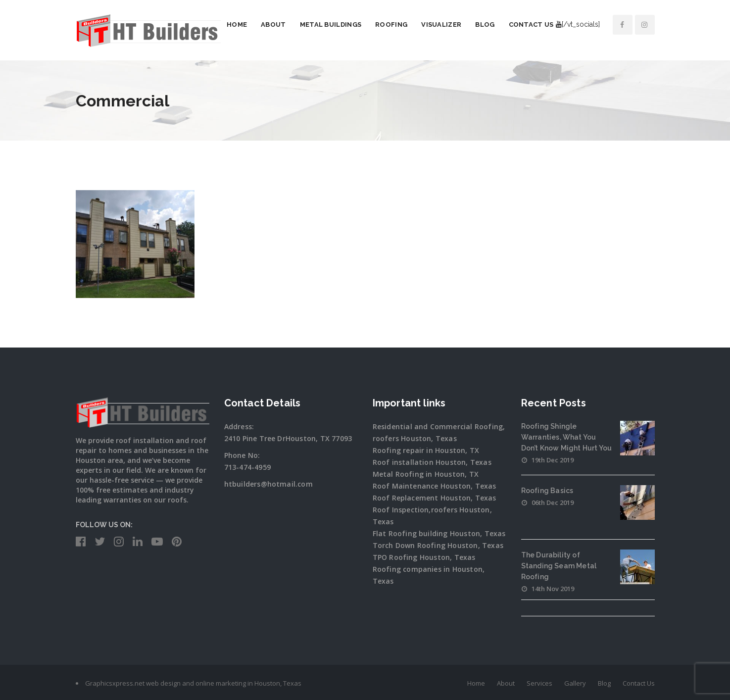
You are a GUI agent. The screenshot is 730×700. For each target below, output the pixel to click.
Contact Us (531, 25)
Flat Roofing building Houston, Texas (439, 533)
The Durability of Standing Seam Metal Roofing (559, 566)
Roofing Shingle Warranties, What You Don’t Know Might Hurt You (567, 437)
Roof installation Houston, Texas (432, 462)
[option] (135, 244)
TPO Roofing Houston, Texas (424, 557)
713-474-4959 (247, 467)
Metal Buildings (331, 25)
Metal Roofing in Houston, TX (426, 474)
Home (237, 25)
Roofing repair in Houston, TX (426, 450)
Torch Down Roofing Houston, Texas (438, 545)
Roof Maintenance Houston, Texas (435, 486)
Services (539, 683)
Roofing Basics (547, 491)
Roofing (391, 25)
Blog (485, 25)
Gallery (575, 683)
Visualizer (441, 25)
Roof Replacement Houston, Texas (435, 498)
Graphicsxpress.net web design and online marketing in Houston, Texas (193, 683)
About (273, 25)
